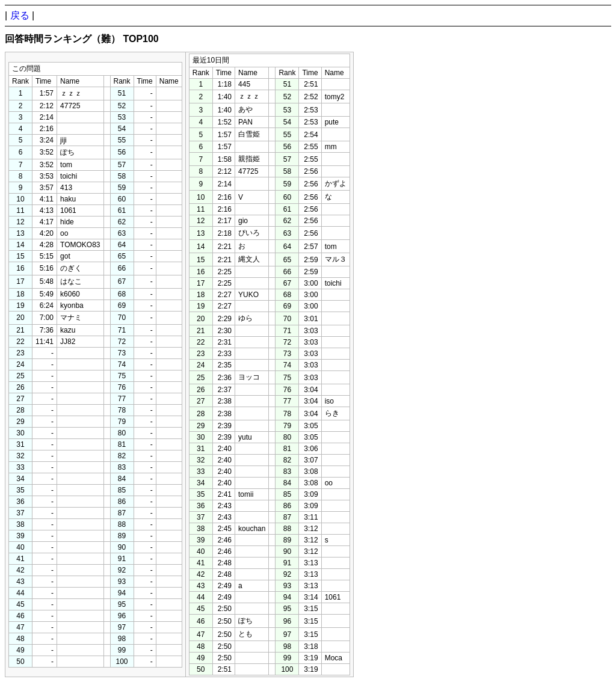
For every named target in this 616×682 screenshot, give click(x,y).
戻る (20, 15)
